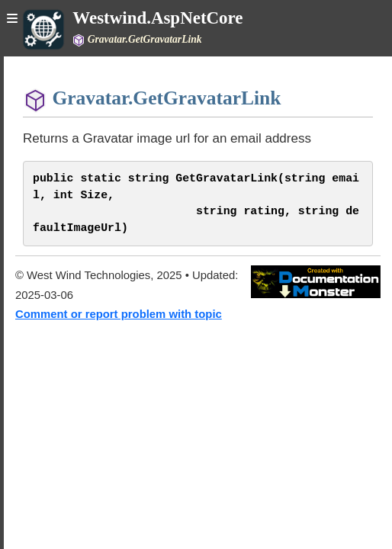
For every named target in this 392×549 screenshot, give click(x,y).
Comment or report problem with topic (119, 314)
